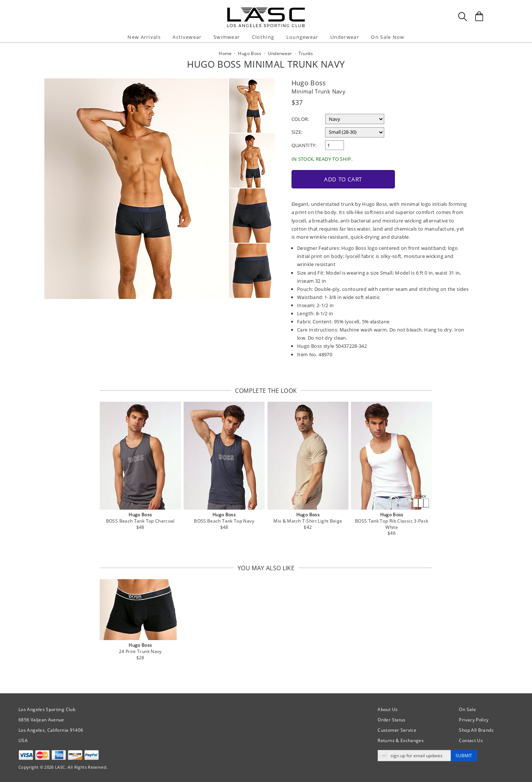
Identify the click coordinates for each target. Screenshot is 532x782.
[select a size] (355, 132)
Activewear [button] (187, 37)
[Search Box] (463, 17)
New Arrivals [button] (144, 37)
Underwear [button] (345, 37)
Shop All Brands (476, 730)
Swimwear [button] (227, 37)
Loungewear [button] (302, 37)
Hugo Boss (309, 83)
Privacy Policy (474, 720)
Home (225, 53)
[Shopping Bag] (479, 16)
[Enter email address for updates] (414, 756)
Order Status (391, 720)
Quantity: (304, 145)
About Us (388, 709)
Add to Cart (343, 179)
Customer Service (397, 730)
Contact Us (471, 740)
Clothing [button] (263, 37)
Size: (297, 132)
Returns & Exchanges (401, 740)
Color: (300, 119)
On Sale (467, 709)
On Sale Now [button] (388, 37)
